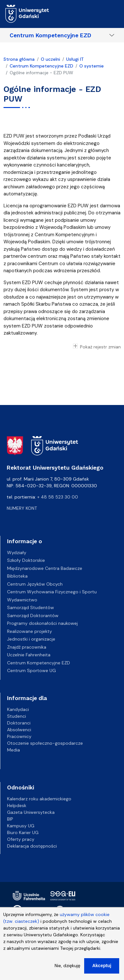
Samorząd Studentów (31, 607)
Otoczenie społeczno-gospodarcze (45, 743)
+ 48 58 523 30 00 (58, 497)
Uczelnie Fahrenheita (29, 655)
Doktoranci (19, 723)
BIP (10, 819)
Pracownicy (19, 736)
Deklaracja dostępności (32, 846)
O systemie (92, 66)
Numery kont (22, 508)
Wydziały (17, 553)
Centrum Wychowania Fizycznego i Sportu (52, 592)
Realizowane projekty (30, 631)
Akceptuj (102, 970)
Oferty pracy (21, 839)
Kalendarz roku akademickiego (39, 799)
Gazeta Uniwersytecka (31, 812)
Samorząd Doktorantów (33, 616)
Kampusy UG (21, 826)
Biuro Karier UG (23, 832)
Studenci (17, 716)
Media (13, 750)
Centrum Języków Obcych (35, 584)
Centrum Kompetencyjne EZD (50, 35)
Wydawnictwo (22, 600)
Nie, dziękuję (67, 970)
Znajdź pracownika (27, 647)
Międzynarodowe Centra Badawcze (45, 568)
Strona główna (19, 59)
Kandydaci (18, 709)
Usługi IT (75, 59)
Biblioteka (17, 576)
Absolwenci (19, 730)
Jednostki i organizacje (31, 639)
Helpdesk (17, 805)
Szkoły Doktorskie (26, 560)
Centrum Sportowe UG (31, 670)
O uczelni (50, 59)
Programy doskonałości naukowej (42, 623)
